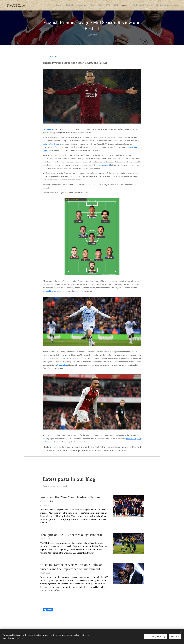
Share (48, 610)
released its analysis (74, 543)
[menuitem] (143, 5)
